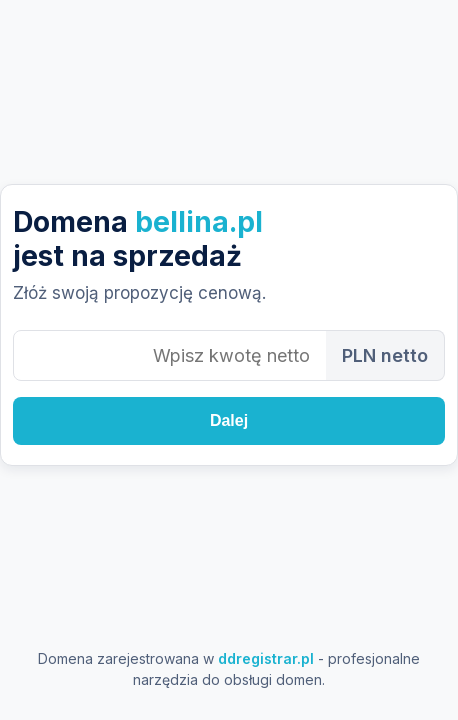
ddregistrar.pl (266, 658)
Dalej (229, 420)
